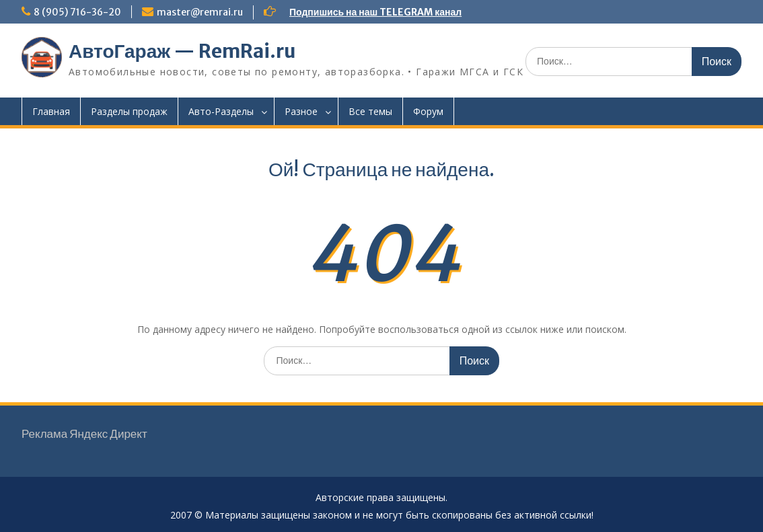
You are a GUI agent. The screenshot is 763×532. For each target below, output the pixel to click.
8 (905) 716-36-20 (77, 12)
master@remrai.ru (200, 12)
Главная (51, 111)
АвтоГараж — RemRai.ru (182, 51)
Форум (428, 111)
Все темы (370, 111)
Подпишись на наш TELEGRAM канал (375, 12)
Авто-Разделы (221, 111)
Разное (301, 111)
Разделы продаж (129, 111)
